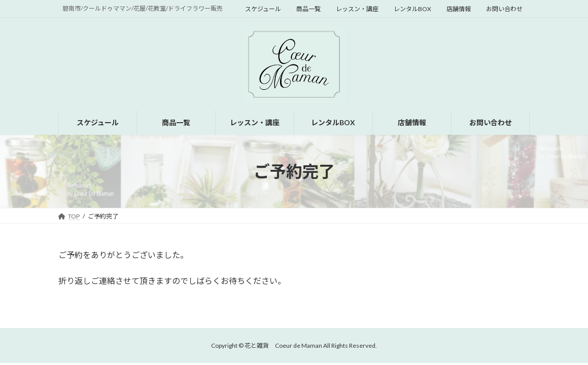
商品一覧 (308, 9)
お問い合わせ (504, 9)
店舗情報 (459, 9)
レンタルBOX (412, 9)
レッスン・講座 (357, 9)
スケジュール (263, 9)
